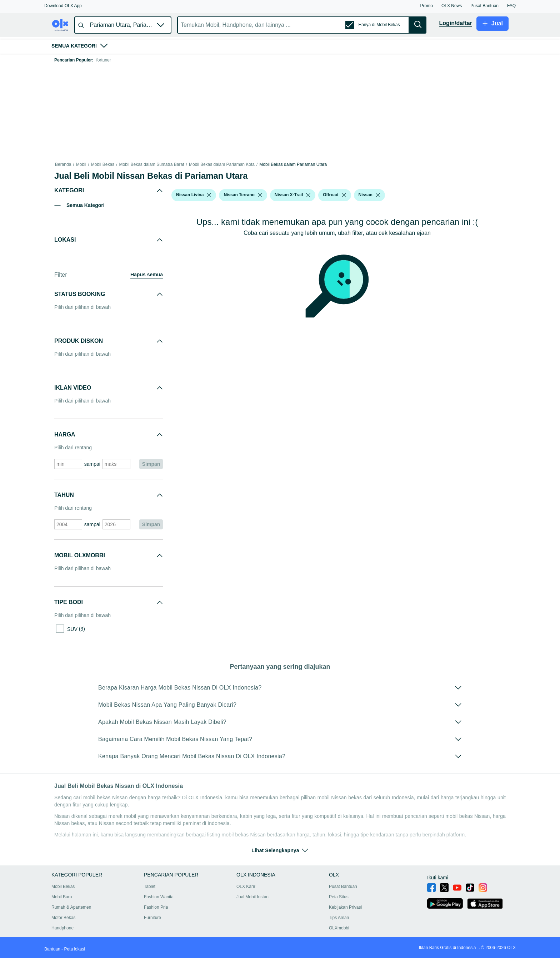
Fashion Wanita (159, 897)
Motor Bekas (63, 918)
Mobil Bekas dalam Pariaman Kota (222, 164)
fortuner (103, 60)
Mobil (81, 164)
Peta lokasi (74, 949)
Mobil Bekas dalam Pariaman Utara (293, 164)
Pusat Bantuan (343, 887)
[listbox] (209, 195)
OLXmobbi (339, 928)
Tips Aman (339, 918)
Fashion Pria (156, 907)
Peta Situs (339, 897)
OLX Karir (246, 887)
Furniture (152, 918)
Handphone (62, 928)
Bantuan (52, 949)
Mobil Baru (62, 897)
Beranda (63, 164)
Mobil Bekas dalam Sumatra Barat (151, 164)
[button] (63, 6)
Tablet (150, 887)
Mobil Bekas (103, 164)
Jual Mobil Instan (252, 897)
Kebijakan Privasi (345, 907)
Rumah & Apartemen (71, 907)
